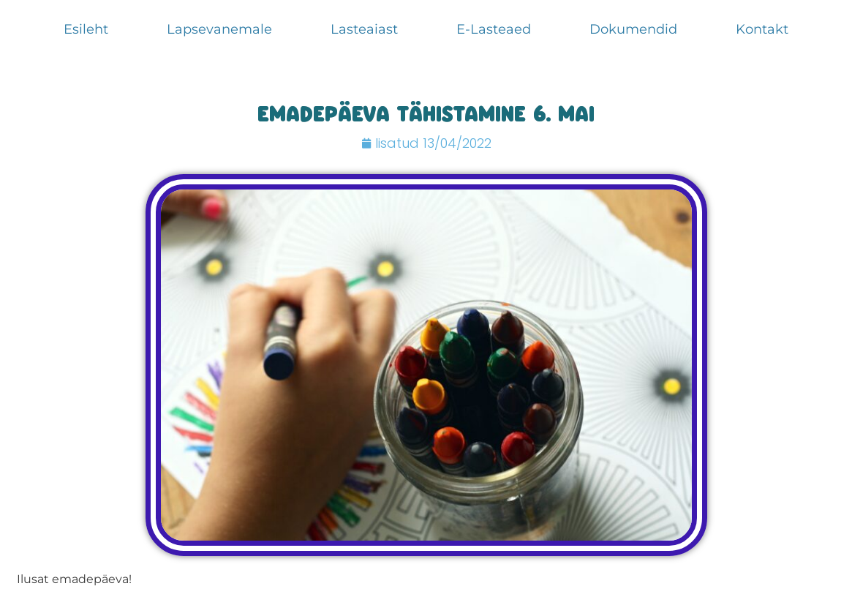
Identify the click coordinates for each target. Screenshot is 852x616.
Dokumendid (633, 29)
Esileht (86, 29)
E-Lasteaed (494, 29)
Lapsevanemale (219, 29)
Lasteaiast (364, 29)
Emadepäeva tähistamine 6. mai (426, 116)
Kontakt (762, 29)
